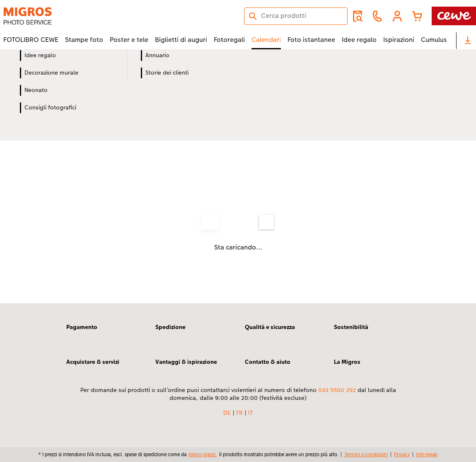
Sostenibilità (351, 327)
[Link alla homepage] (85, 16)
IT (251, 413)
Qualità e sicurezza (270, 327)
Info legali (427, 454)
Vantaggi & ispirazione (186, 362)
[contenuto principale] (238, 187)
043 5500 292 (337, 390)
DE (227, 413)
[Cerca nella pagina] (296, 16)
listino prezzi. (203, 454)
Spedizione (170, 327)
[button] (397, 16)
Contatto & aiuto (268, 362)
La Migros (347, 362)
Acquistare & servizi (93, 362)
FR (239, 413)
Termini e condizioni (366, 454)
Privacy (402, 454)
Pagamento (82, 327)
